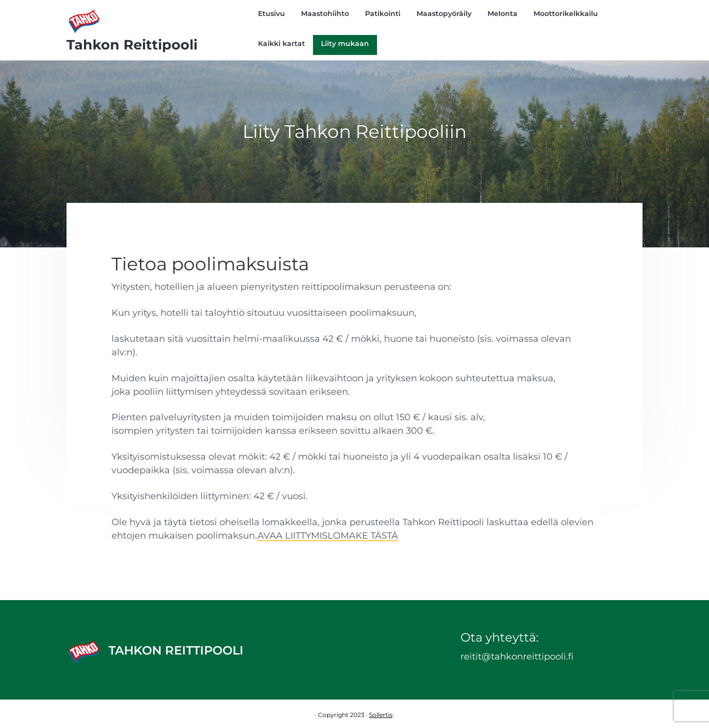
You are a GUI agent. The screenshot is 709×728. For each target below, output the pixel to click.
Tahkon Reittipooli (132, 45)
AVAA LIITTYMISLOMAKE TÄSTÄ (328, 536)
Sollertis (381, 715)
